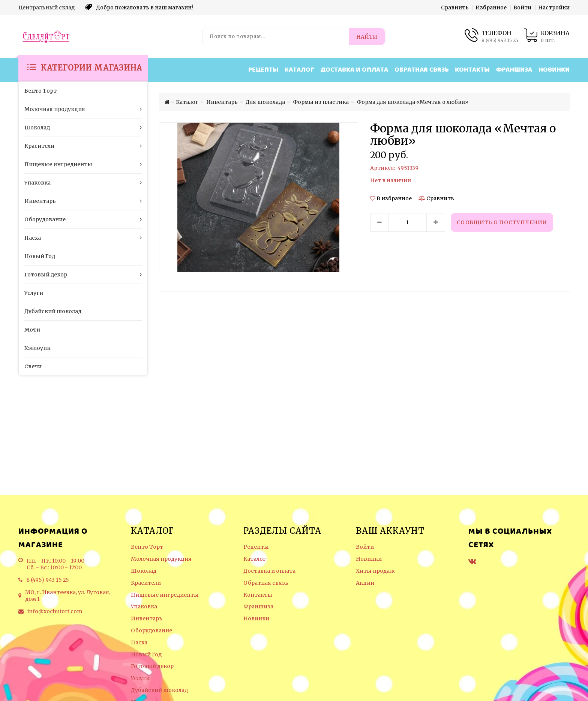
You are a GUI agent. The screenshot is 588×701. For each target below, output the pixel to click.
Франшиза (514, 70)
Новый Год (146, 655)
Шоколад (144, 571)
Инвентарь (147, 619)
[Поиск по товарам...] (276, 37)
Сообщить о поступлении (502, 222)
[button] (391, 198)
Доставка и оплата (354, 70)
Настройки (554, 8)
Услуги (140, 678)
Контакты (472, 70)
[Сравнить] (436, 198)
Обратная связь (421, 70)
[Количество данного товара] (408, 222)
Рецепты (263, 70)
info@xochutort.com (55, 611)
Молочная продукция (161, 559)
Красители (146, 583)
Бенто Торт (147, 547)
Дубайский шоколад (159, 690)
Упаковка (144, 607)
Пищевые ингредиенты (165, 595)
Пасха (139, 643)
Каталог (299, 70)
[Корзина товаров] (547, 37)
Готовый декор (152, 666)
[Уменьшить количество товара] (379, 222)
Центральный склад (46, 8)
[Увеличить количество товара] (436, 222)
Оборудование (151, 631)
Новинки (554, 70)
